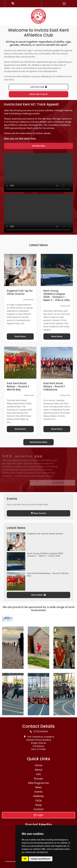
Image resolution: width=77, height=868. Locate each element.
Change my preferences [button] (41, 859)
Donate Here (39, 146)
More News (39, 595)
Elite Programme (38, 783)
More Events (38, 513)
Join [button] (38, 774)
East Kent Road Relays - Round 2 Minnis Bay (48, 575)
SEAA (11, 80)
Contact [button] (39, 809)
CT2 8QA (41, 749)
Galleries (38, 796)
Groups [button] (39, 779)
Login (38, 815)
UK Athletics (59, 77)
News (38, 787)
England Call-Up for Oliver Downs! (45, 534)
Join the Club (38, 87)
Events (39, 792)
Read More (20, 336)
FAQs (39, 801)
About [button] (38, 770)
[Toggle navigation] (64, 4)
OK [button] (25, 859)
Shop (38, 805)
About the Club (38, 94)
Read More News (39, 442)
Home (38, 765)
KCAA (69, 77)
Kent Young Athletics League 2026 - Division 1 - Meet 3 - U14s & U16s (46, 555)
